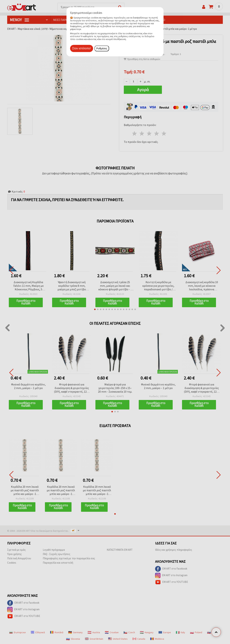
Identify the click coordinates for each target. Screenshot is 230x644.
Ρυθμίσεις (102, 48)
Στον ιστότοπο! (82, 48)
